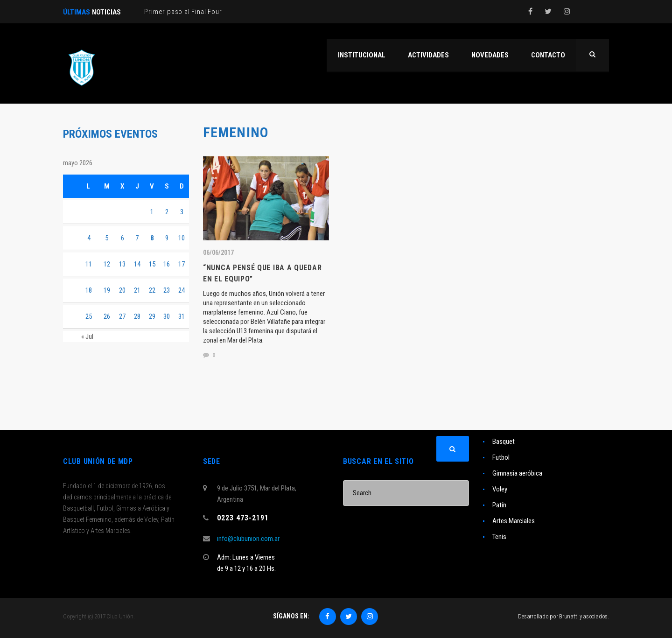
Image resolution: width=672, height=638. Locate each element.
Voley (500, 489)
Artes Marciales (514, 521)
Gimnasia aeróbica (517, 473)
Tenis (499, 537)
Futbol (501, 457)
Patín (499, 505)
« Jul (87, 337)
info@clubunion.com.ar (248, 539)
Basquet (504, 442)
